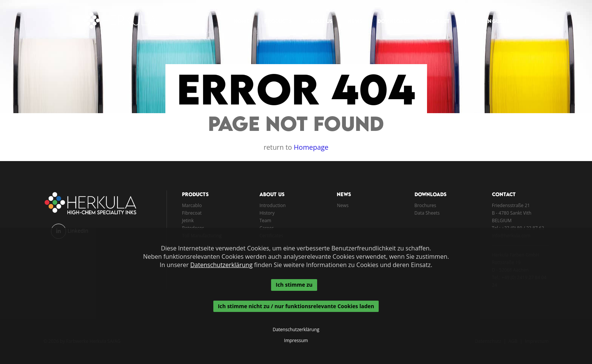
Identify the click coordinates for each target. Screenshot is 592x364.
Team (265, 220)
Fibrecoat (192, 213)
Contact (433, 14)
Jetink (188, 220)
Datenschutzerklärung (221, 265)
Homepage (311, 147)
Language (491, 14)
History (267, 213)
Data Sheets (427, 213)
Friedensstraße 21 (511, 205)
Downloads (389, 14)
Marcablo (192, 205)
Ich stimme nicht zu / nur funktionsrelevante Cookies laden (296, 306)
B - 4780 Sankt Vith (512, 213)
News (351, 14)
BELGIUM (502, 220)
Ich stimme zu (294, 285)
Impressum (296, 341)
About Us (315, 14)
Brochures (425, 205)
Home (237, 14)
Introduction (272, 205)
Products (274, 14)
